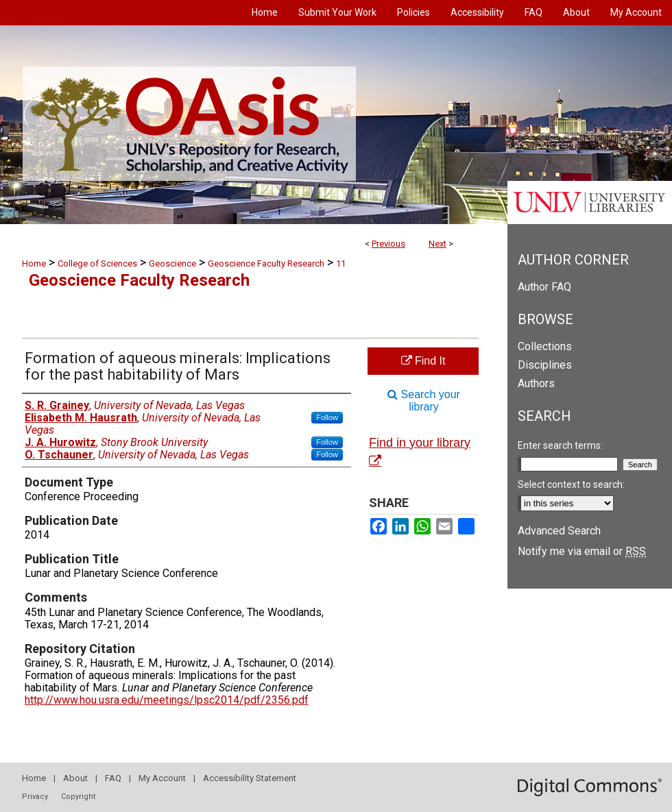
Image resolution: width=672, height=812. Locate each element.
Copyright (78, 797)
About (75, 778)
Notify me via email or (582, 551)
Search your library (424, 401)
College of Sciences (97, 263)
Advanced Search (559, 531)
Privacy (35, 797)
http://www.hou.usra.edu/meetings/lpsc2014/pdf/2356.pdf (167, 700)
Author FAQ (544, 287)
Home (34, 263)
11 (341, 263)
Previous (388, 244)
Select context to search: (571, 484)
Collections (545, 346)
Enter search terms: (560, 445)
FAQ (113, 778)
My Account (162, 778)
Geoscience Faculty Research (266, 263)
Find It (423, 361)
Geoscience (172, 263)
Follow (327, 417)
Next (437, 244)
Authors (536, 383)
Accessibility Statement (250, 778)
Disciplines (545, 365)
